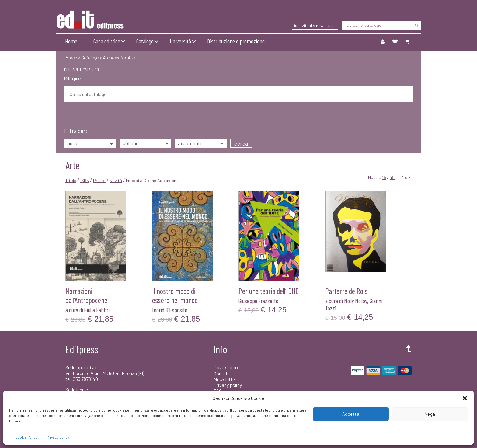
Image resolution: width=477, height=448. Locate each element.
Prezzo (99, 180)
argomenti (201, 143)
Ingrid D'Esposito (170, 310)
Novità (116, 180)
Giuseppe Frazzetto (258, 301)
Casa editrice (107, 41)
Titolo (71, 180)
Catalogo (145, 41)
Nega (430, 414)
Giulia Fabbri (97, 310)
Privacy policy (58, 437)
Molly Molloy (356, 301)
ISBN (85, 180)
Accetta (351, 414)
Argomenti (114, 57)
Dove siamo (226, 367)
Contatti (222, 373)
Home (71, 41)
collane (145, 143)
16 (384, 177)
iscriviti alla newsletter (315, 25)
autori (90, 143)
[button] (465, 398)
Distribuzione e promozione (236, 41)
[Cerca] (416, 25)
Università (180, 41)
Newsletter (225, 379)
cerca (241, 143)
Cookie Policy (26, 437)
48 (392, 177)
